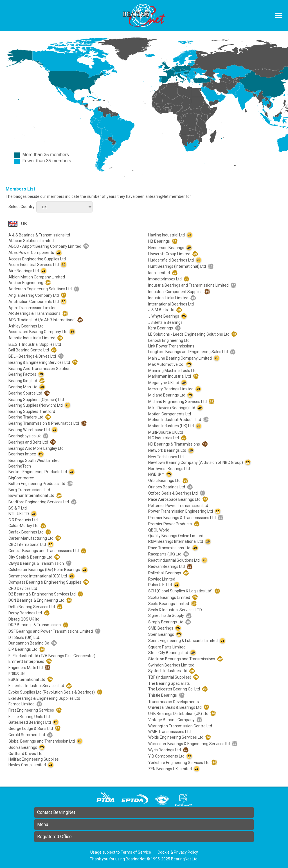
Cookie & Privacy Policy (178, 852)
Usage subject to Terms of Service (121, 852)
